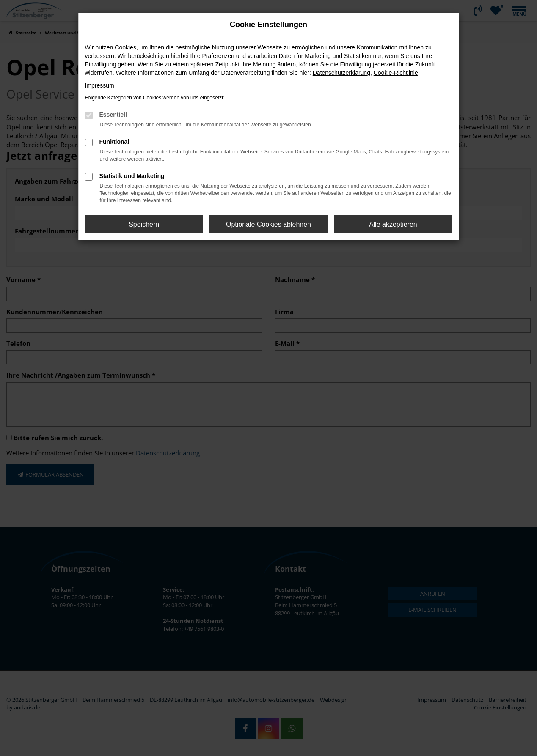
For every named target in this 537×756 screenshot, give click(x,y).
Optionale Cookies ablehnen (268, 224)
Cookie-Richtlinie (396, 73)
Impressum (100, 85)
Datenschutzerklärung (341, 73)
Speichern (144, 224)
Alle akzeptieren (393, 224)
